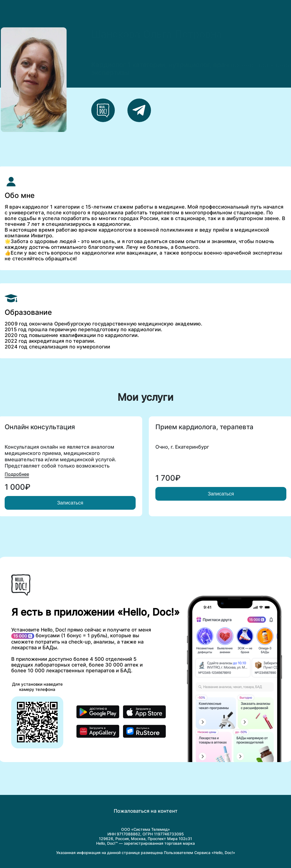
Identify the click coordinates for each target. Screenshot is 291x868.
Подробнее (17, 474)
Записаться (70, 503)
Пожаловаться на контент (146, 811)
